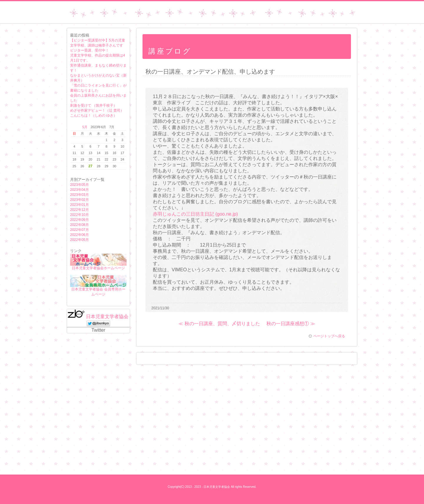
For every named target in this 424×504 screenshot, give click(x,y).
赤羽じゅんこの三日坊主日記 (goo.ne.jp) (195, 214)
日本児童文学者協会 (107, 317)
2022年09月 (79, 220)
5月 (85, 127)
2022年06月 (79, 235)
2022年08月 (79, 225)
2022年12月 (79, 210)
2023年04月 (79, 190)
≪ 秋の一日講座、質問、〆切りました (219, 324)
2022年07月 (79, 230)
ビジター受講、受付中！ (90, 50)
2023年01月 (79, 205)
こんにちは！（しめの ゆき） (93, 115)
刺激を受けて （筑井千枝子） (93, 105)
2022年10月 (79, 215)
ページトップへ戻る (327, 336)
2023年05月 (79, 185)
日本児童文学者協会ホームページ (214, 18)
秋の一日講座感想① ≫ (291, 324)
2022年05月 (79, 240)
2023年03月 (79, 195)
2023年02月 (79, 200)
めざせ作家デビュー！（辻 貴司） (97, 110)
